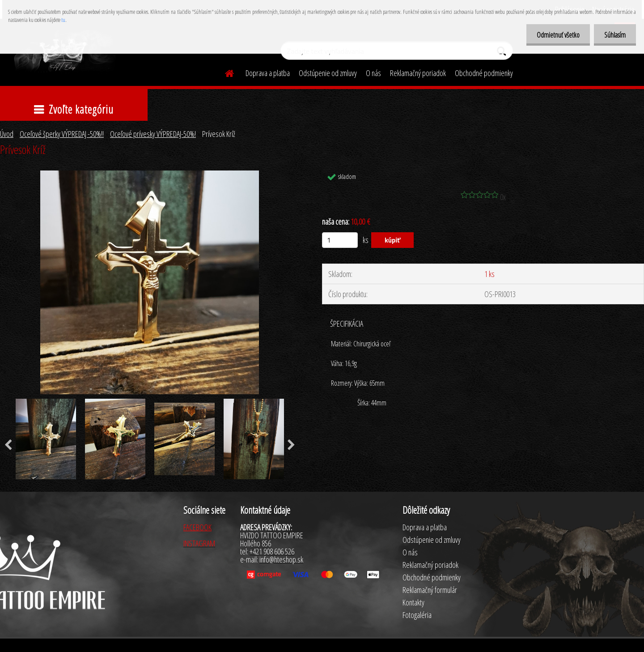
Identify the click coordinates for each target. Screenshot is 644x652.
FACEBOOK (197, 527)
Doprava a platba (268, 73)
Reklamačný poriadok (418, 73)
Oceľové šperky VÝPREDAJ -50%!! (62, 134)
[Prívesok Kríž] (150, 175)
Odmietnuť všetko (555, 35)
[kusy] (340, 240)
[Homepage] (224, 72)
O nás (373, 73)
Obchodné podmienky (484, 73)
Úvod (7, 134)
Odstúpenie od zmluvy (328, 73)
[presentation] (291, 445)
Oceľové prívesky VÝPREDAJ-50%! (153, 134)
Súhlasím (614, 35)
